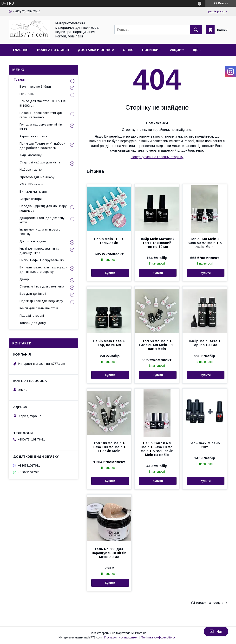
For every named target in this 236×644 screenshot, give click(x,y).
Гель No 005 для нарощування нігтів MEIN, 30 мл (109, 553)
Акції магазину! (31, 155)
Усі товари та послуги (207, 603)
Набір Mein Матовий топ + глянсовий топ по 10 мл (157, 243)
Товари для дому (33, 323)
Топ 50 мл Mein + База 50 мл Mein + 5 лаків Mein (205, 243)
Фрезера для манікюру (37, 177)
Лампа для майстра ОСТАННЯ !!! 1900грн (43, 103)
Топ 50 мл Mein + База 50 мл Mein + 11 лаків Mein (157, 345)
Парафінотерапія (33, 316)
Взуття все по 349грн (35, 87)
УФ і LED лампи (31, 184)
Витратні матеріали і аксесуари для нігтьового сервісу (43, 269)
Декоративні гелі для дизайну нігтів (42, 220)
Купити (110, 273)
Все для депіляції (33, 294)
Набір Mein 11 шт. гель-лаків (109, 241)
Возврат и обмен (53, 50)
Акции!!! (177, 50)
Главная (21, 50)
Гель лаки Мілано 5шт (205, 445)
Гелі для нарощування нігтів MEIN (41, 127)
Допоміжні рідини (33, 241)
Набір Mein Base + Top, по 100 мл (205, 343)
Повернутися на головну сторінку (157, 157)
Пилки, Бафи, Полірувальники (42, 260)
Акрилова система (33, 136)
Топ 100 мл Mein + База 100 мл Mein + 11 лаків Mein (109, 447)
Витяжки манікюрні (33, 192)
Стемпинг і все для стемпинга (42, 286)
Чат (216, 631)
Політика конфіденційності (159, 637)
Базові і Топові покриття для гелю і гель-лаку (41, 115)
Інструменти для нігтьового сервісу (40, 232)
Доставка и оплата (96, 50)
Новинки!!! (152, 50)
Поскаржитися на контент (121, 637)
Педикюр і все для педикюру (41, 301)
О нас (128, 50)
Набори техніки (31, 170)
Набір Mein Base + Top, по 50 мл (109, 343)
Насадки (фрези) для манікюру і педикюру (44, 208)
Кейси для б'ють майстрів (39, 308)
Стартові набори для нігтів (40, 162)
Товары (20, 79)
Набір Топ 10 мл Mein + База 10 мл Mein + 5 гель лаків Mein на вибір (157, 449)
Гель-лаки (27, 94)
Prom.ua (141, 633)
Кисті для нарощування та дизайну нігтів (39, 251)
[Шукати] (196, 30)
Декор (24, 279)
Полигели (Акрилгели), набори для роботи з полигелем (42, 146)
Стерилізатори (31, 199)
